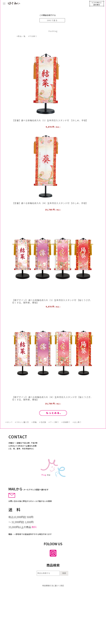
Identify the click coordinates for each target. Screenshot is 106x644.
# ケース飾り (54, 422)
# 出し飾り (77, 422)
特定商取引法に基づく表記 (53, 586)
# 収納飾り (66, 422)
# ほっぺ (9, 422)
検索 (64, 573)
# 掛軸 (34, 422)
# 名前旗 (43, 422)
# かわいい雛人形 (22, 422)
